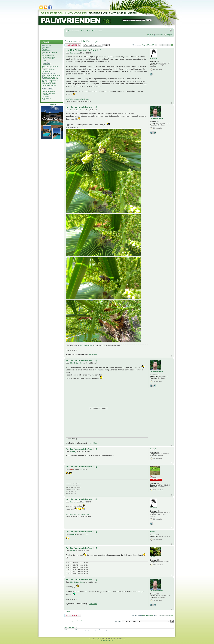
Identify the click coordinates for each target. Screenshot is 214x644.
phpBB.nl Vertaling (107, 640)
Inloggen (169, 35)
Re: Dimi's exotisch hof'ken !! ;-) (83, 50)
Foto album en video (95, 31)
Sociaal (83, 31)
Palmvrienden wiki (48, 56)
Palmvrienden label (48, 59)
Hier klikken (93, 354)
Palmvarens (46, 71)
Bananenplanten (47, 68)
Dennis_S (74, 452)
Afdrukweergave (171, 30)
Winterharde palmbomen (50, 66)
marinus (73, 534)
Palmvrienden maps (48, 57)
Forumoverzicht (74, 31)
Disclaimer (45, 96)
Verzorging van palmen (51, 77)
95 (166, 45)
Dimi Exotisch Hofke (77, 110)
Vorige (68, 612)
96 (169, 45)
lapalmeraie (74, 53)
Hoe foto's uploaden (48, 93)
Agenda (44, 49)
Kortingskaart (46, 51)
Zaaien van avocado (50, 85)
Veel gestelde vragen (49, 91)
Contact (44, 60)
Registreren (160, 35)
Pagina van (148, 45)
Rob (72, 469)
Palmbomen (46, 65)
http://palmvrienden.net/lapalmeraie (78, 99)
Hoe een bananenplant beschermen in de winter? (50, 79)
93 (161, 45)
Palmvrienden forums (49, 52)
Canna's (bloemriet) (48, 70)
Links (44, 100)
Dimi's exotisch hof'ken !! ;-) (81, 41)
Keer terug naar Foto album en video (78, 621)
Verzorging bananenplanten (52, 75)
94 (164, 45)
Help (151, 35)
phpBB (98, 639)
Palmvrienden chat (48, 54)
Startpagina (46, 47)
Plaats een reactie (73, 45)
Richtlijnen (45, 95)
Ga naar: (118, 621)
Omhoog (171, 103)
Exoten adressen (47, 90)
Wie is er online (71, 627)
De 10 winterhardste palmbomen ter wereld (49, 83)
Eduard (73, 551)
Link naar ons (46, 98)
